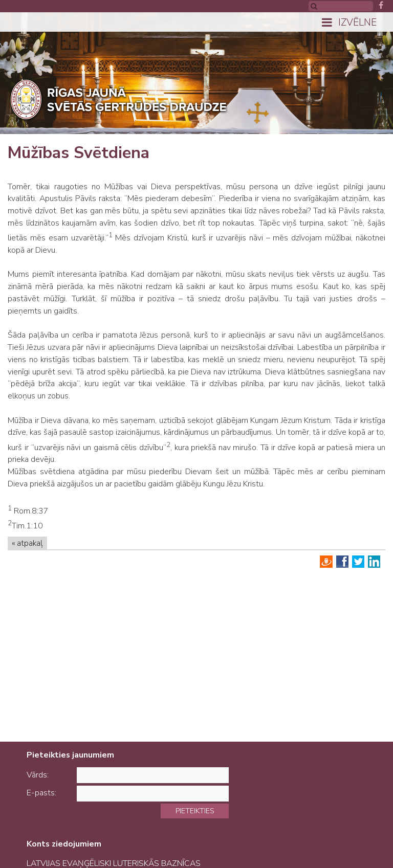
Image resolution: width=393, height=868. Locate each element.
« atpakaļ (27, 543)
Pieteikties (195, 811)
